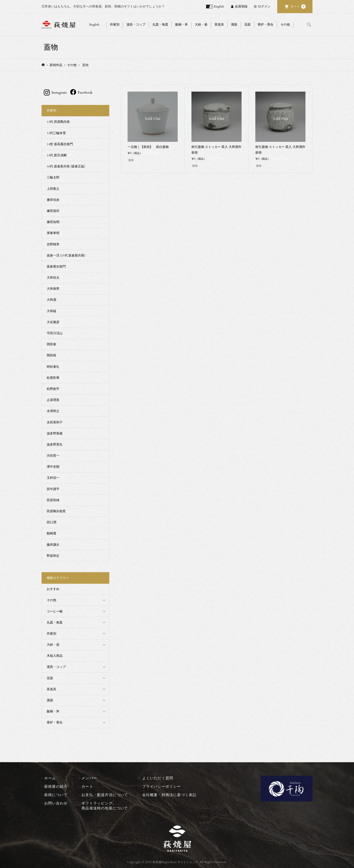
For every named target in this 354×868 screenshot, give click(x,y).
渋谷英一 (53, 456)
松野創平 (53, 389)
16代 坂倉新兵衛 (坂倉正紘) (66, 166)
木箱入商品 (55, 656)
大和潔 (51, 300)
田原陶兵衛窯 (56, 511)
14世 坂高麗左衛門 (60, 144)
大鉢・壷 (201, 25)
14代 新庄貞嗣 (57, 155)
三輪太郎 (53, 177)
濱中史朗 (53, 467)
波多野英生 (55, 445)
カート (298, 7)
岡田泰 (51, 344)
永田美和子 (55, 422)
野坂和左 (53, 556)
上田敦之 (53, 189)
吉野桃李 (53, 244)
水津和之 (53, 411)
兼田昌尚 (53, 211)
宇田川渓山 (55, 333)
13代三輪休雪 (56, 133)
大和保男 (53, 289)
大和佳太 (53, 278)
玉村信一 (53, 478)
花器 (247, 25)
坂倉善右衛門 (56, 267)
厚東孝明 (53, 233)
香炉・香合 (265, 25)
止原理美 (53, 400)
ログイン (264, 6)
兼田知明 (53, 222)
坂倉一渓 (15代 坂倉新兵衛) (66, 255)
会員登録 (241, 6)
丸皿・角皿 (160, 25)
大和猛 (51, 311)
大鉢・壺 (53, 645)
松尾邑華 (53, 378)
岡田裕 (51, 355)
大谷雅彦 (53, 322)
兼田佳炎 (53, 200)
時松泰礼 (53, 367)
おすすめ (53, 589)
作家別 (115, 25)
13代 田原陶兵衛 (58, 122)
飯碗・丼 (182, 25)
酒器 (234, 25)
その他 (285, 25)
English (219, 6)
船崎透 (51, 533)
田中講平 (53, 489)
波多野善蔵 (55, 433)
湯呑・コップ (136, 25)
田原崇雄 (53, 500)
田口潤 (51, 522)
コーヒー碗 (55, 611)
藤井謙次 (53, 545)
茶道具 (219, 25)
